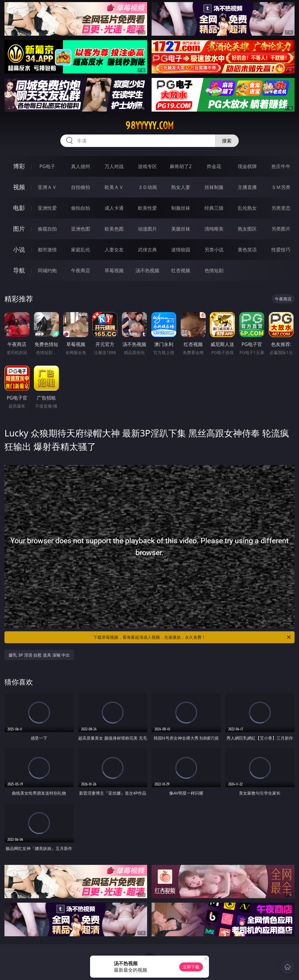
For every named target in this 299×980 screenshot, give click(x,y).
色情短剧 (214, 270)
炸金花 (214, 166)
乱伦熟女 (247, 208)
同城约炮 (47, 270)
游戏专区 (147, 166)
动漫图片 (147, 229)
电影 (19, 208)
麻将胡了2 (181, 166)
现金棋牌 (247, 166)
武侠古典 (147, 250)
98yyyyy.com (149, 126)
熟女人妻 (181, 187)
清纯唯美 (214, 229)
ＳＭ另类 (281, 187)
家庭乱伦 (81, 250)
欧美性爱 (147, 208)
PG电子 (47, 166)
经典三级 (214, 208)
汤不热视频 (147, 270)
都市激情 (47, 250)
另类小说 (214, 250)
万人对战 (114, 166)
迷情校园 (181, 250)
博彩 (19, 166)
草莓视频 (114, 270)
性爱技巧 (281, 250)
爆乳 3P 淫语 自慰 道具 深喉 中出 (39, 655)
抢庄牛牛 (281, 166)
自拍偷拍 (81, 187)
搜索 (227, 141)
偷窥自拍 (47, 229)
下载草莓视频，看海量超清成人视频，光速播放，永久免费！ (192, 637)
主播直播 (247, 187)
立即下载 (191, 967)
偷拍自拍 (81, 208)
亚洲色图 (81, 229)
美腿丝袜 (181, 229)
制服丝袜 (181, 208)
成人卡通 (114, 208)
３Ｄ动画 (147, 187)
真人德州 (81, 166)
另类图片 (281, 229)
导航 (19, 270)
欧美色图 (114, 229)
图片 (19, 229)
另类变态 (281, 208)
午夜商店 (81, 270)
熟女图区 (247, 229)
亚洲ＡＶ (47, 187)
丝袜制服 (214, 187)
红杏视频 (181, 270)
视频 (19, 187)
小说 (19, 249)
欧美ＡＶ (114, 187)
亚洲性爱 (47, 208)
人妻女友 (114, 250)
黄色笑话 (247, 250)
